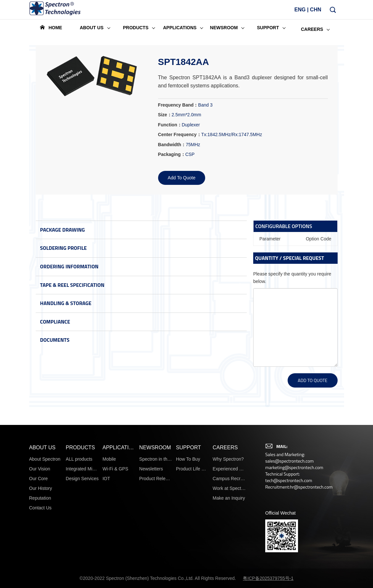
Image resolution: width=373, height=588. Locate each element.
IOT (106, 569)
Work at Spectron (229, 579)
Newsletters (151, 559)
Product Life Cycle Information (193, 559)
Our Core (39, 569)
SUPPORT (188, 538)
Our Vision (40, 559)
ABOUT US (43, 538)
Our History (41, 579)
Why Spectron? (228, 549)
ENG (300, 12)
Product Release (156, 569)
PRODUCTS (81, 538)
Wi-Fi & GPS (115, 559)
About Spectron (45, 549)
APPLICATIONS (119, 538)
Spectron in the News (156, 549)
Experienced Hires (229, 559)
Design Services (82, 569)
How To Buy (188, 549)
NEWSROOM (155, 538)
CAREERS (225, 538)
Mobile (109, 549)
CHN (316, 12)
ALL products (79, 549)
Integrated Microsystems (82, 559)
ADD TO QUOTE (312, 380)
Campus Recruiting (229, 569)
